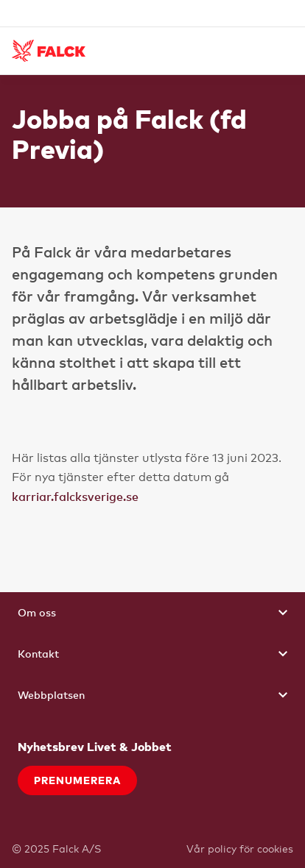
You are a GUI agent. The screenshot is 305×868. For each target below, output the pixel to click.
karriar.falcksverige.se (75, 497)
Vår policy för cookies (240, 849)
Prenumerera (77, 780)
